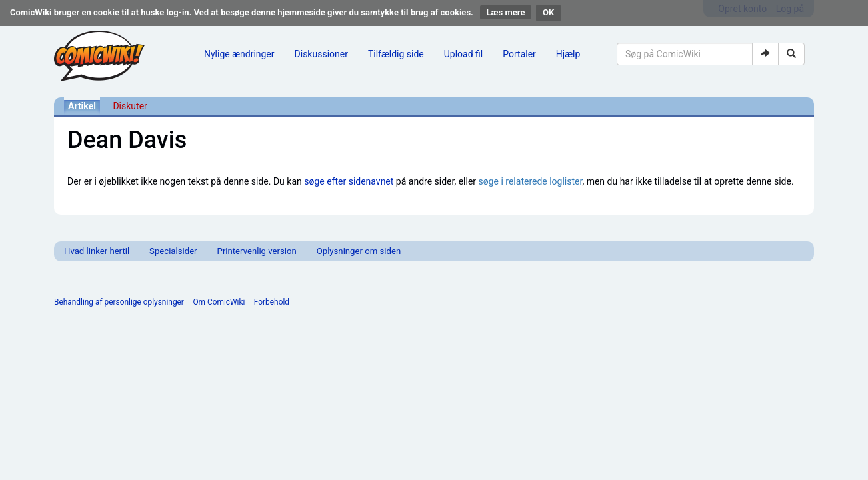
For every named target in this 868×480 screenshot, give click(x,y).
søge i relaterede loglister (531, 181)
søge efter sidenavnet (349, 181)
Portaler (519, 54)
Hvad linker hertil (97, 251)
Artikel (82, 106)
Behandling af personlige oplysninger (119, 302)
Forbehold (272, 302)
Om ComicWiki (219, 302)
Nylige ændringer (239, 54)
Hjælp (568, 54)
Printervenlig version (257, 251)
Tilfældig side (396, 54)
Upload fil (463, 54)
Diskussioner (321, 54)
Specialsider (173, 251)
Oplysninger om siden (359, 251)
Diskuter (130, 106)
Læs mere (506, 12)
